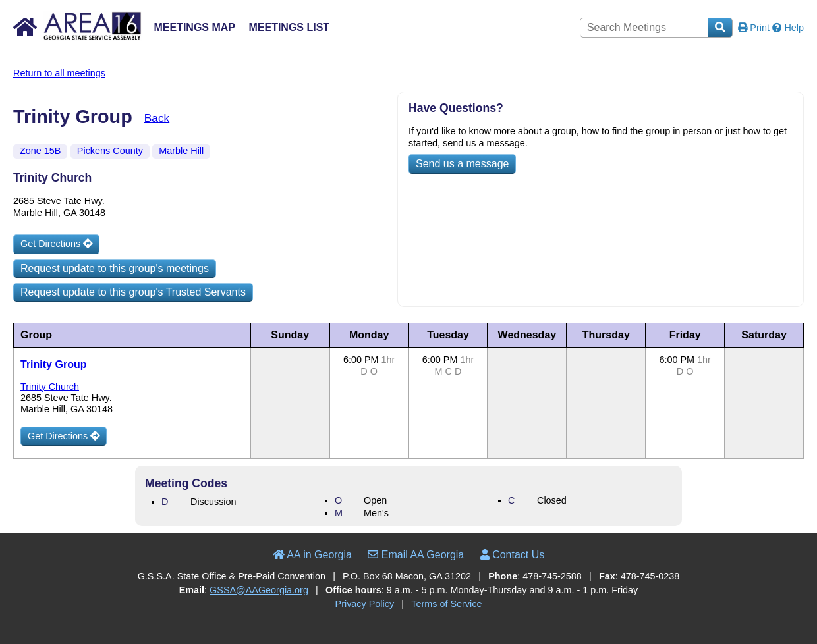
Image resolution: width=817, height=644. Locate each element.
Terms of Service (446, 604)
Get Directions (56, 244)
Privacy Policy (365, 604)
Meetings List (289, 27)
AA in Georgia (312, 555)
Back (157, 118)
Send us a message (462, 164)
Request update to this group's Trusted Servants (133, 292)
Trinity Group (53, 364)
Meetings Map (194, 27)
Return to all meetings (59, 73)
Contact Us (513, 555)
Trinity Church (50, 387)
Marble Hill (181, 151)
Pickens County (110, 151)
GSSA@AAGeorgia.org (259, 590)
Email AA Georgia (416, 555)
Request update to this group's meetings (115, 268)
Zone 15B (40, 151)
